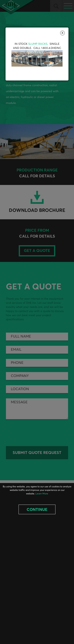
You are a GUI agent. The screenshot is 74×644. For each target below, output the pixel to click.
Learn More (42, 494)
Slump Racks (38, 44)
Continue (37, 510)
